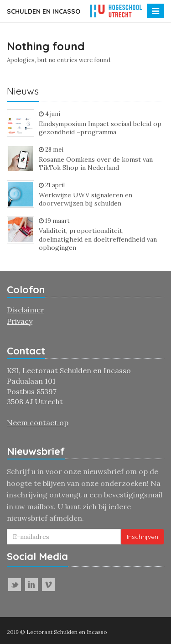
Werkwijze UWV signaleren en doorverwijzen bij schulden (85, 199)
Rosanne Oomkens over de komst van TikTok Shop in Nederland (96, 164)
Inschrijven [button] (142, 537)
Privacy (20, 321)
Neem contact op (38, 422)
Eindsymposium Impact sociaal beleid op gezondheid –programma (100, 128)
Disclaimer (26, 310)
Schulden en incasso (44, 11)
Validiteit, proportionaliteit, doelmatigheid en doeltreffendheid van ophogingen (98, 239)
